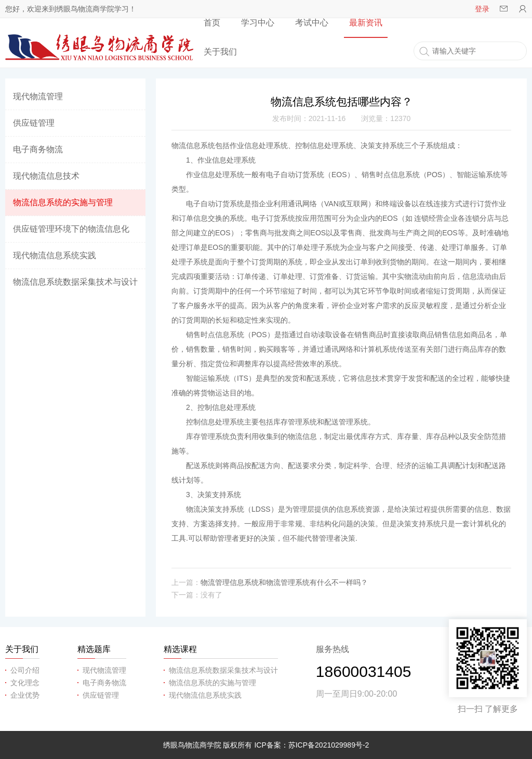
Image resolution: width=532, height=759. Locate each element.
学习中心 (258, 23)
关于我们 (220, 52)
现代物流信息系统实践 (55, 255)
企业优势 (25, 695)
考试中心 (312, 23)
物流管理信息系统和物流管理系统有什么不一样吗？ (284, 582)
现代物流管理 (38, 96)
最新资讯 (366, 23)
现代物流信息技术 (46, 176)
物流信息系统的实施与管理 (63, 202)
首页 (212, 23)
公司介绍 (25, 670)
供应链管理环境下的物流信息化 (71, 229)
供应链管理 (34, 123)
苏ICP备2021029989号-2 (329, 745)
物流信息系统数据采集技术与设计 (75, 282)
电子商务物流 (38, 149)
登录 (482, 9)
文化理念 (25, 683)
